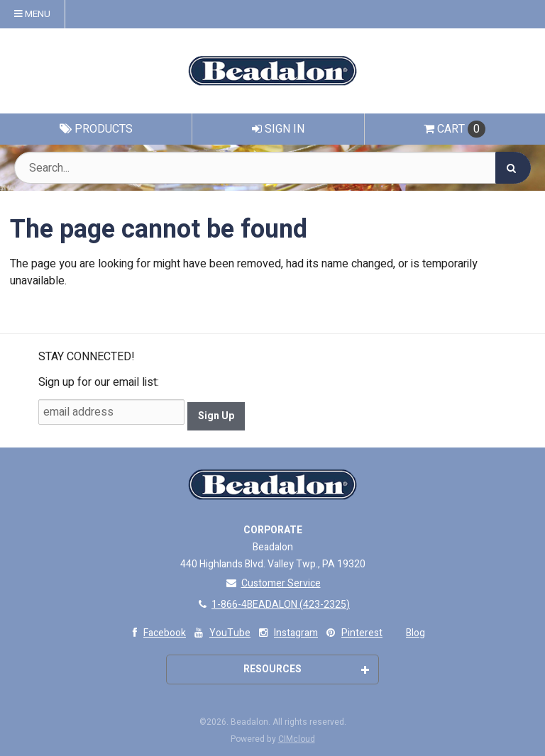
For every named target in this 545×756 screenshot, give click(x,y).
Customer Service (273, 583)
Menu (32, 14)
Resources (306, 669)
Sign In (278, 129)
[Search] (513, 168)
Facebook (156, 633)
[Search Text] (272, 168)
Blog (415, 633)
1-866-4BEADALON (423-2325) (272, 605)
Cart (455, 129)
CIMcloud (297, 739)
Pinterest (353, 633)
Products (96, 129)
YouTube (221, 633)
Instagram (287, 633)
